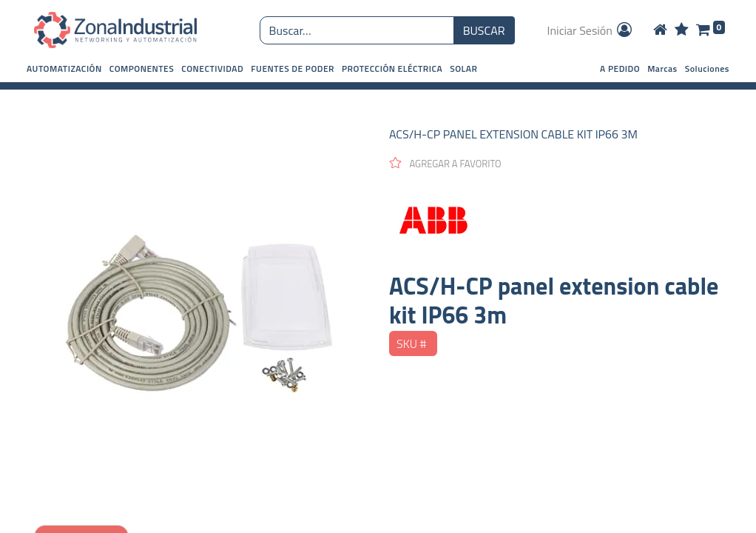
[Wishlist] (682, 30)
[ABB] (556, 221)
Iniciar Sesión (591, 30)
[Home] (660, 30)
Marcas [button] (662, 68)
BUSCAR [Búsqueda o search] (484, 30)
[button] (64, 69)
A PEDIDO (620, 68)
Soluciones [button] (707, 68)
